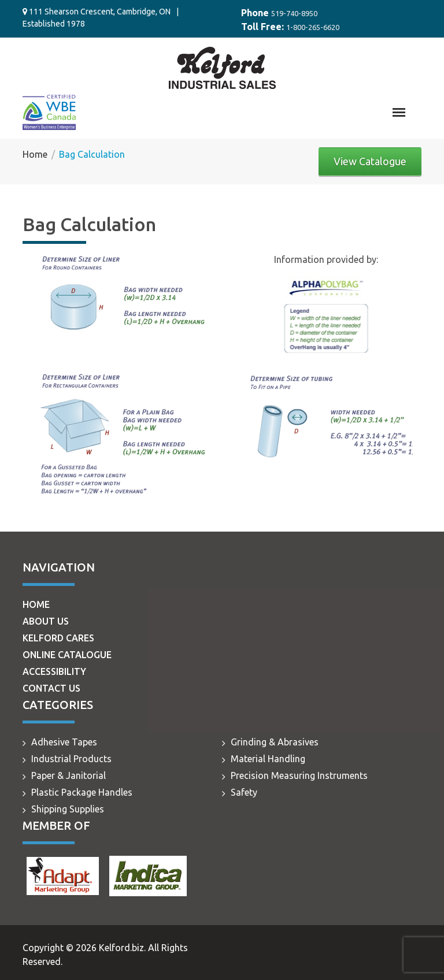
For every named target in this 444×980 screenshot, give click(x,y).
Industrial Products (71, 759)
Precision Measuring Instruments (299, 775)
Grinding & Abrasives (275, 742)
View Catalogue (370, 161)
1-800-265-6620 (313, 27)
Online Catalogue (67, 655)
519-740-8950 (294, 13)
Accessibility (54, 671)
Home (36, 604)
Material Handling (268, 759)
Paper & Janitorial (69, 775)
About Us (46, 621)
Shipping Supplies (68, 809)
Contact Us (51, 688)
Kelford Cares (58, 638)
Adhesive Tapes (64, 742)
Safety (244, 792)
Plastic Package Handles (82, 792)
